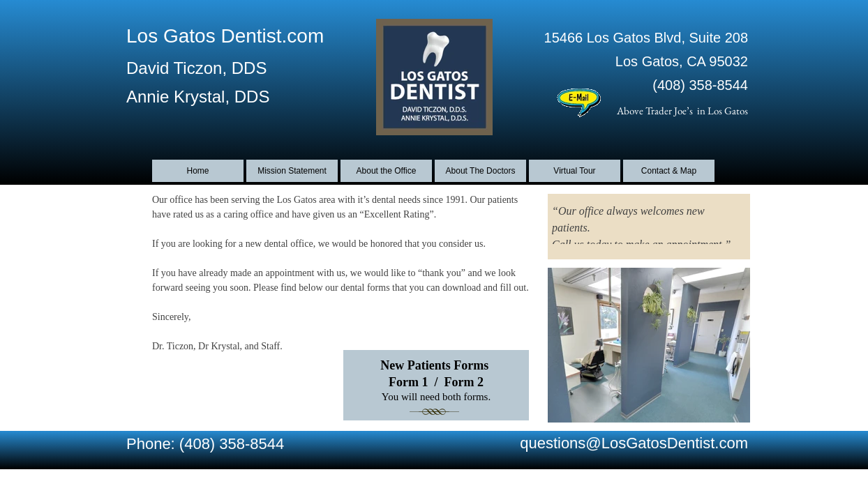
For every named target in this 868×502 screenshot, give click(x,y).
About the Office (387, 171)
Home (197, 171)
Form (459, 382)
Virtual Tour (574, 171)
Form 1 (408, 382)
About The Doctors (481, 171)
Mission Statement (292, 171)
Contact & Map (669, 171)
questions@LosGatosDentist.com (634, 443)
